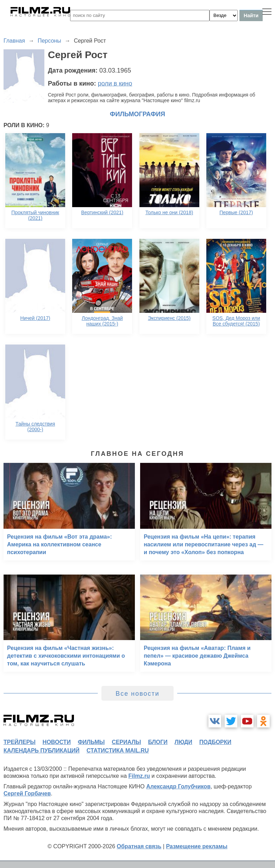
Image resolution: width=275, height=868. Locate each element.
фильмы (91, 742)
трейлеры (20, 742)
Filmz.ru (139, 776)
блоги (158, 742)
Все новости (137, 694)
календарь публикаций (42, 751)
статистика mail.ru (118, 751)
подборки (215, 742)
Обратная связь (139, 846)
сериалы (126, 742)
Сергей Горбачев (27, 793)
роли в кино (115, 83)
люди (183, 742)
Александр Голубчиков (178, 786)
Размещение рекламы (197, 846)
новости (57, 742)
